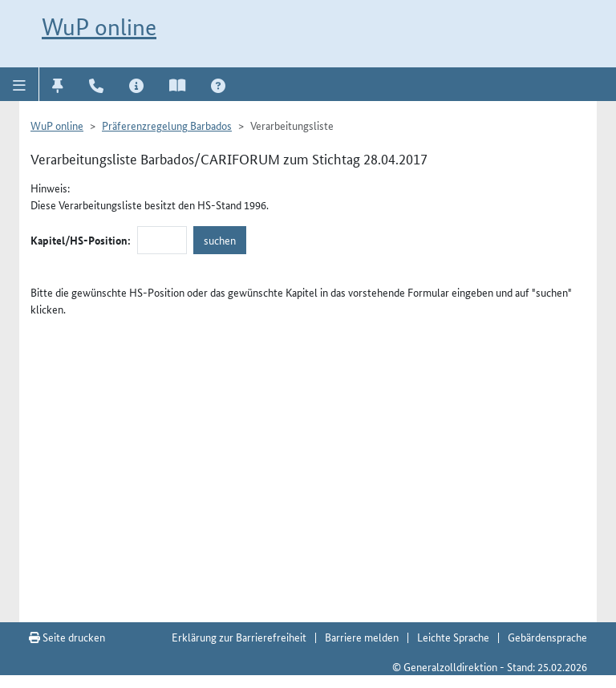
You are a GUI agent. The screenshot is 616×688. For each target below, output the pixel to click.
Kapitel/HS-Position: (81, 240)
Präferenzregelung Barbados (167, 125)
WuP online (99, 27)
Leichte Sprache (453, 637)
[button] (20, 84)
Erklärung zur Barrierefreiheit (239, 637)
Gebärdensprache (547, 637)
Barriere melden (362, 637)
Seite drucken (67, 637)
